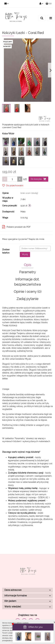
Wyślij (25, 254)
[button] (49, 4)
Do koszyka (38, 179)
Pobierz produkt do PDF (16, 227)
